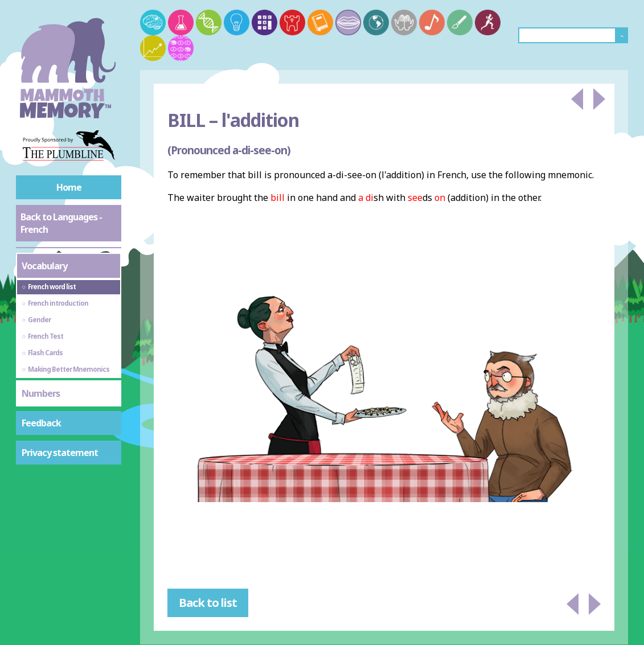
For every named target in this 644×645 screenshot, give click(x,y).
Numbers (41, 393)
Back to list (208, 603)
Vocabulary (44, 266)
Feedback (41, 423)
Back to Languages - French (61, 223)
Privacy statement (60, 453)
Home (69, 187)
